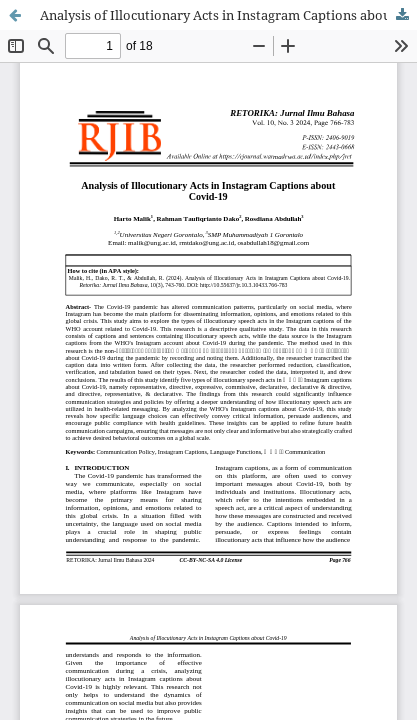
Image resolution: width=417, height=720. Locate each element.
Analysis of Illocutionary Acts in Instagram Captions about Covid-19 (228, 15)
